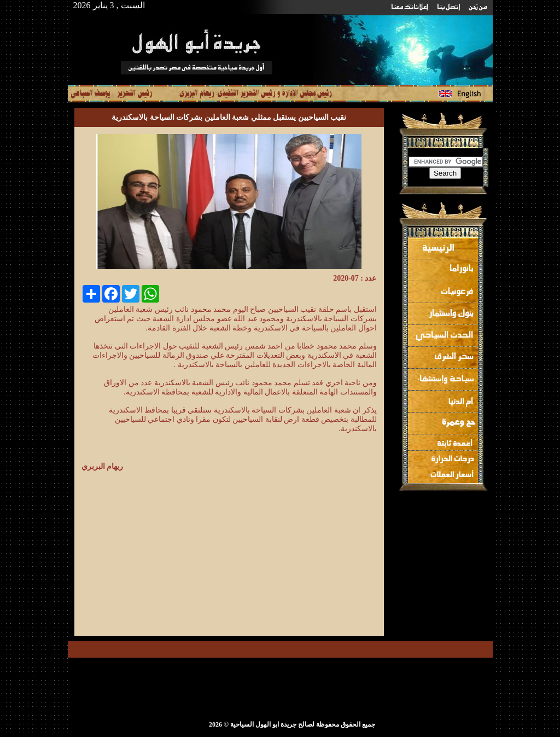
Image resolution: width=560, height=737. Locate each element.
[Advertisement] (285, 550)
